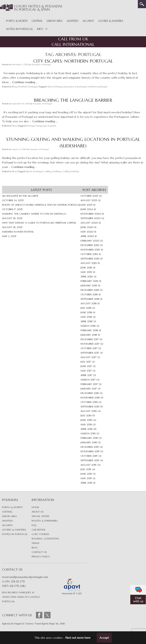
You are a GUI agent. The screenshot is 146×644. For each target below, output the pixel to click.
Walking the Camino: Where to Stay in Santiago (34, 214)
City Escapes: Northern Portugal (73, 61)
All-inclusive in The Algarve (20, 196)
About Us (38, 512)
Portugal (58, 87)
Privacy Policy (41, 556)
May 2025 (86, 205)
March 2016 (88, 433)
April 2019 (87, 276)
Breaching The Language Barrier (73, 100)
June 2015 (86, 474)
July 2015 (86, 469)
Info (40, 29)
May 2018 (86, 317)
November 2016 (90, 398)
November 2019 (90, 250)
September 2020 (91, 218)
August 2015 (88, 465)
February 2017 (89, 384)
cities (50, 87)
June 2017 (86, 366)
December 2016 (90, 393)
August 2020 (89, 223)
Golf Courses (40, 534)
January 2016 (89, 442)
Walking (57, 171)
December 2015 (90, 447)
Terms (35, 543)
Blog (14, 87)
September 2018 (90, 299)
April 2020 (87, 236)
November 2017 (90, 344)
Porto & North (17, 21)
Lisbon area (9, 516)
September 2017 (90, 353)
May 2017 (86, 371)
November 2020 (91, 214)
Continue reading (25, 82)
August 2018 (89, 303)
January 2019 (89, 285)
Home (35, 507)
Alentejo (73, 21)
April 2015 (86, 483)
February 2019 (89, 281)
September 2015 (90, 460)
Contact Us (39, 552)
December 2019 (90, 245)
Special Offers (40, 516)
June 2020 (87, 227)
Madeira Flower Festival (18, 232)
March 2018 (88, 326)
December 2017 (90, 339)
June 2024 (87, 209)
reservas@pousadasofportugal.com (25, 577)
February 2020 (90, 241)
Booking (45, 539)
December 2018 (90, 290)
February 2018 (89, 330)
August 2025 (89, 200)
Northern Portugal (28, 87)
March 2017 (88, 380)
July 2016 (86, 415)
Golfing (48, 171)
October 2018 (89, 294)
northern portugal (97, 87)
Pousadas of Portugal (41, 65)
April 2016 (87, 429)
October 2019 (89, 254)
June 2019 (86, 267)
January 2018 (89, 335)
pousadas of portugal (75, 87)
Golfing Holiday (71, 171)
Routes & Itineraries (45, 521)
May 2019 (86, 272)
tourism (52, 126)
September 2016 (90, 406)
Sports (29, 171)
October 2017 (89, 348)
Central (37, 21)
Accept (104, 638)
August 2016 (89, 411)
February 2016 (89, 438)
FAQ (34, 525)
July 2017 (86, 362)
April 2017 (86, 375)
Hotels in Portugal (20, 29)
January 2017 (89, 389)
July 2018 (86, 308)
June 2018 (86, 312)
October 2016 (89, 402)
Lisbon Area (55, 21)
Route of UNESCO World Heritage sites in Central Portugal (41, 205)
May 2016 (86, 424)
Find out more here (78, 638)
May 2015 (86, 478)
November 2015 (90, 451)
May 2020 (87, 232)
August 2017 (88, 357)
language (41, 126)
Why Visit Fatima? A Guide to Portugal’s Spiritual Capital (39, 223)
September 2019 (90, 259)
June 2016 (86, 420)
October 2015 (89, 456)
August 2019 (89, 263)
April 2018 (87, 321)
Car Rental (39, 530)
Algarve (88, 21)
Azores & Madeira (111, 21)
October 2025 (89, 196)
